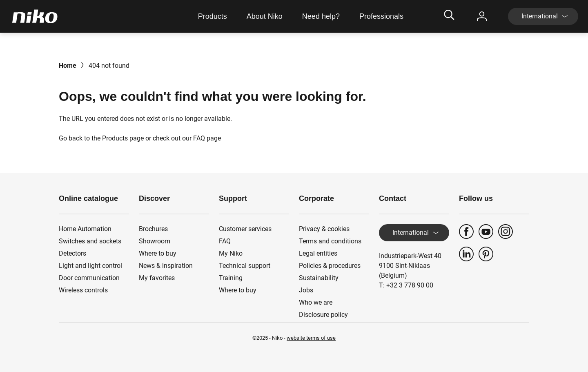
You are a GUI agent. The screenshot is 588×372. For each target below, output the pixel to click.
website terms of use (311, 338)
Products (115, 138)
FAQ (199, 138)
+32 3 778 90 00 (410, 285)
